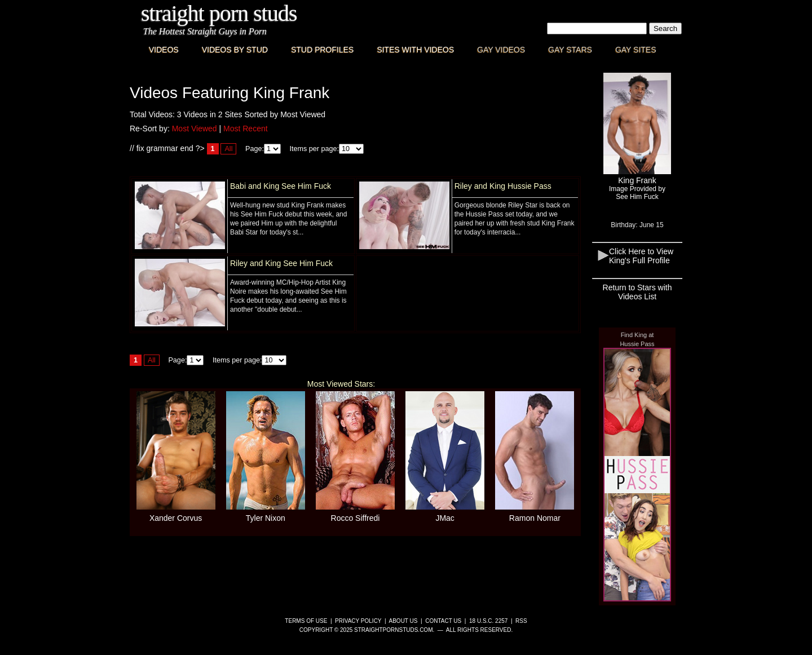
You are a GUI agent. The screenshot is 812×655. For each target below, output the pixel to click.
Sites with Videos (415, 50)
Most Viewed (195, 129)
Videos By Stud (235, 50)
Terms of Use (306, 621)
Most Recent (246, 129)
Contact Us (443, 621)
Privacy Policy (358, 621)
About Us (403, 621)
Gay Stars (570, 50)
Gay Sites (636, 50)
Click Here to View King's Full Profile (641, 256)
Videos (164, 50)
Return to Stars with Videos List (637, 292)
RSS (521, 621)
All (228, 149)
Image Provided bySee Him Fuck (637, 193)
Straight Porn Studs (219, 13)
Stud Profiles (322, 50)
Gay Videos (501, 50)
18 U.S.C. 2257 (488, 621)
